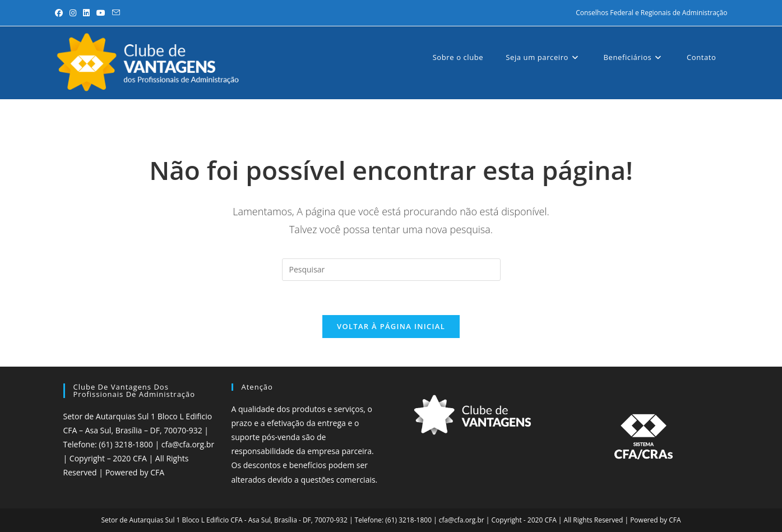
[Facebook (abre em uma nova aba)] (61, 13)
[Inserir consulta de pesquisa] (391, 270)
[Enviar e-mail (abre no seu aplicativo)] (116, 13)
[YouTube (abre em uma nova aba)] (101, 13)
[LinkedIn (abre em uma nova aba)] (86, 13)
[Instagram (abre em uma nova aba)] (73, 13)
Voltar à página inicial (391, 326)
